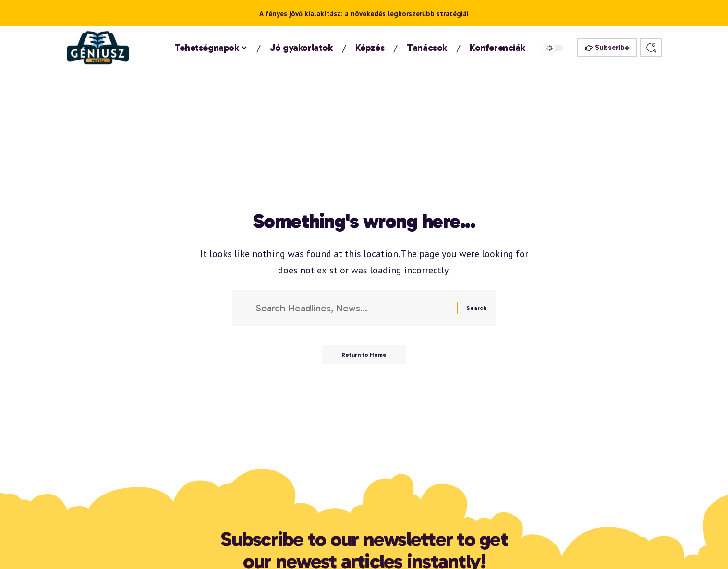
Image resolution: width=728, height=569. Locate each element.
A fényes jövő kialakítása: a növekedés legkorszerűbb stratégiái (364, 14)
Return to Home (364, 355)
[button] (651, 48)
